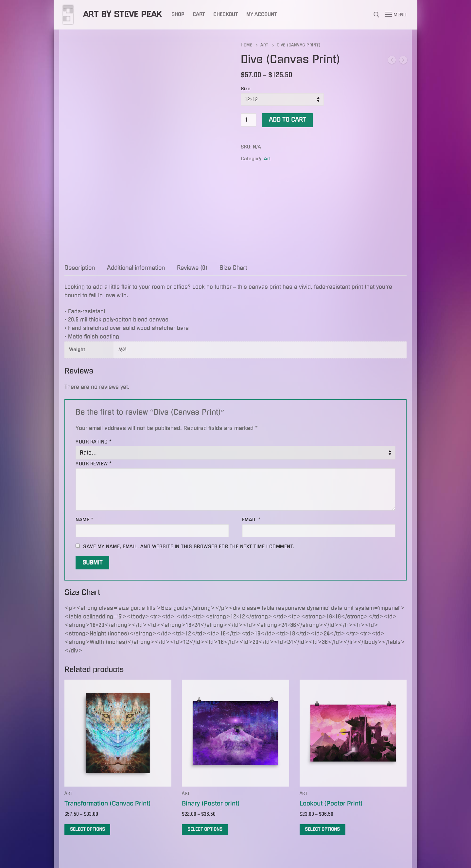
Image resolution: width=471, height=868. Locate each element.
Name (84, 520)
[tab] (80, 268)
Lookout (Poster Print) (331, 803)
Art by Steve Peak (122, 14)
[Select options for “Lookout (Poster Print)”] (323, 830)
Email (251, 520)
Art (264, 45)
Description (80, 268)
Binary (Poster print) (211, 803)
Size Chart (233, 268)
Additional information (136, 268)
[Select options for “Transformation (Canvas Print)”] (87, 830)
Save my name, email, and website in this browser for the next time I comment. (189, 547)
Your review (94, 464)
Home (246, 45)
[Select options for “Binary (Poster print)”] (205, 830)
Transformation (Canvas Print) (108, 803)
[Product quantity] (249, 120)
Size (246, 89)
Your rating (94, 442)
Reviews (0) (192, 268)
